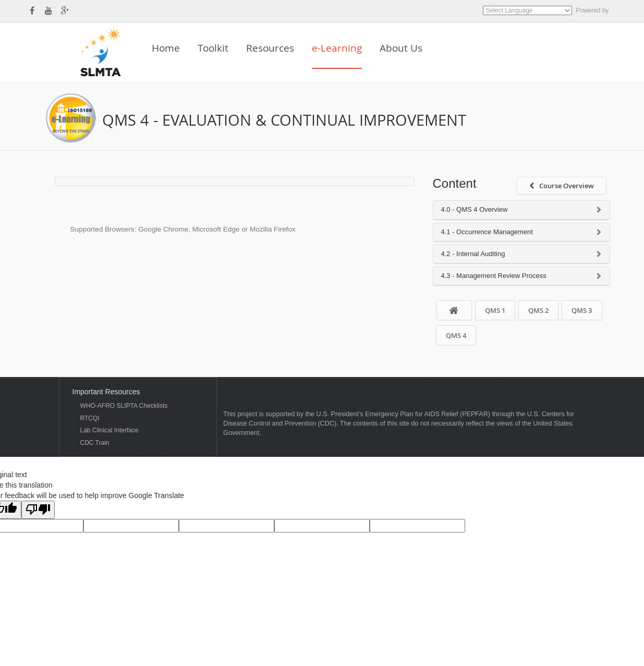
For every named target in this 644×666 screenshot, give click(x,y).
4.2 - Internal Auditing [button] (473, 254)
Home (166, 48)
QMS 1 (495, 310)
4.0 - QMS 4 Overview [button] (475, 210)
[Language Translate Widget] (527, 10)
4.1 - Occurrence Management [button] (487, 232)
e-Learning (337, 48)
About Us (401, 48)
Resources (270, 48)
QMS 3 (582, 310)
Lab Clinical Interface (110, 431)
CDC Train (95, 443)
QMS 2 (538, 310)
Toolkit (213, 48)
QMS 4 (456, 335)
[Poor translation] (38, 510)
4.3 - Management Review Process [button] (494, 276)
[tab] (521, 210)
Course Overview (562, 186)
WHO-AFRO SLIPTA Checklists (124, 406)
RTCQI (90, 419)
